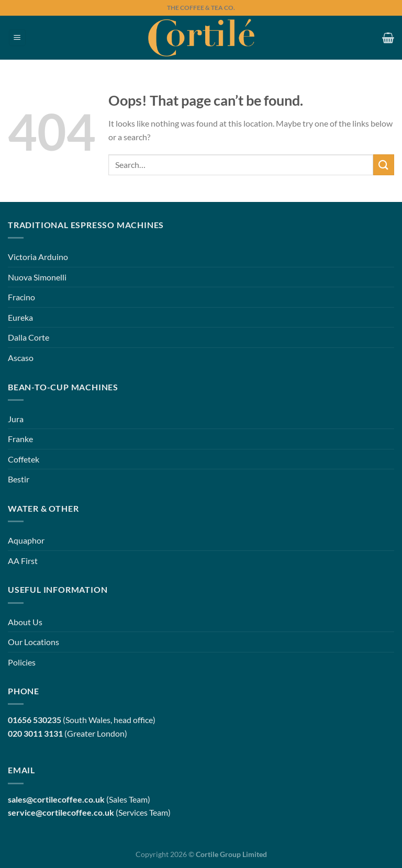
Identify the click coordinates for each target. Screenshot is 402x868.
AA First (23, 561)
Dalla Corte (29, 337)
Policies (22, 662)
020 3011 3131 (35, 733)
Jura (16, 419)
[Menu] (17, 38)
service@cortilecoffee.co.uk (61, 812)
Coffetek (24, 459)
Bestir (19, 479)
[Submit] (384, 165)
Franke (20, 439)
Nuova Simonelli (37, 277)
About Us (25, 622)
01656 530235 (35, 720)
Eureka (20, 317)
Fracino (21, 297)
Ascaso (21, 358)
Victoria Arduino (38, 257)
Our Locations (33, 642)
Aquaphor (26, 540)
